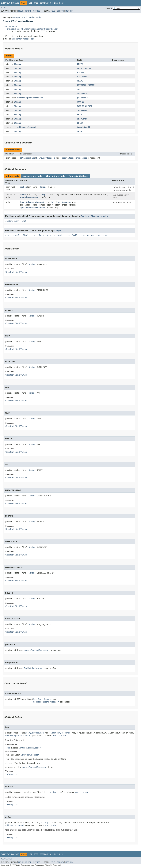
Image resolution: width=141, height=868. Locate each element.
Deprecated (45, 3)
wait (94, 235)
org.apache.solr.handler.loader (27, 17)
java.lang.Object (11, 27)
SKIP (79, 115)
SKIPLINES (82, 119)
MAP (79, 89)
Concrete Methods (79, 176)
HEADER (81, 81)
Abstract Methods (55, 176)
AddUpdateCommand (27, 127)
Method (37, 11)
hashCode (51, 235)
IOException (59, 736)
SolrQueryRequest (46, 158)
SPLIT (80, 123)
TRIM (79, 131)
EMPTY (80, 64)
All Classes (6, 8)
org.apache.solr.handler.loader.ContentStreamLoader (32, 29)
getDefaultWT (12, 221)
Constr (28, 11)
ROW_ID (81, 102)
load (22, 202)
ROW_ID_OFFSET (85, 106)
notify (61, 235)
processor (82, 98)
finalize (27, 235)
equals (17, 235)
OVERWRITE (82, 93)
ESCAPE (81, 72)
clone (8, 235)
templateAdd (84, 127)
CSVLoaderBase (28, 158)
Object (59, 231)
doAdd (23, 195)
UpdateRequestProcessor (30, 98)
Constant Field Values (16, 272)
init (24, 221)
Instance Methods (32, 176)
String (17, 64)
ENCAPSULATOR (84, 68)
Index (55, 3)
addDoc (23, 187)
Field (21, 11)
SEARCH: (109, 8)
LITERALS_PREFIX (86, 85)
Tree (36, 3)
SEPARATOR (82, 110)
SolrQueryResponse (61, 202)
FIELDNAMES (83, 77)
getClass (39, 235)
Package (15, 3)
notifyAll (72, 235)
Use (31, 3)
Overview (5, 3)
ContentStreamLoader (23, 39)
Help (61, 3)
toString (84, 235)
